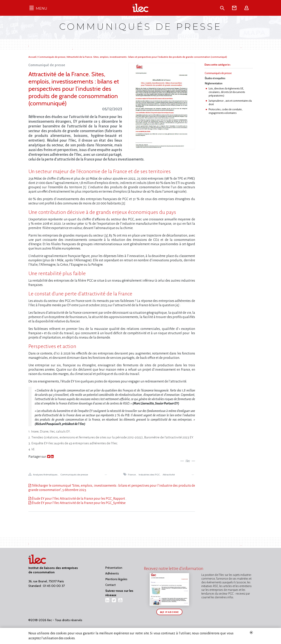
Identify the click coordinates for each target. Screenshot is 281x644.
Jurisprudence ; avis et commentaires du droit (230, 103)
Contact (111, 585)
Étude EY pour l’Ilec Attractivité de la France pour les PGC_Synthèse (78, 503)
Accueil (33, 57)
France (132, 475)
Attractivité (169, 475)
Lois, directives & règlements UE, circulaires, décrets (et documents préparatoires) (227, 92)
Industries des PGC (149, 475)
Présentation (114, 568)
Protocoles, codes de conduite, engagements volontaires (226, 111)
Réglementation (214, 83)
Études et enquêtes (215, 78)
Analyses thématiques (45, 475)
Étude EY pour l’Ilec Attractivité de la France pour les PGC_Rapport (78, 499)
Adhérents (112, 573)
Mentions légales (116, 579)
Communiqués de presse (52, 57)
